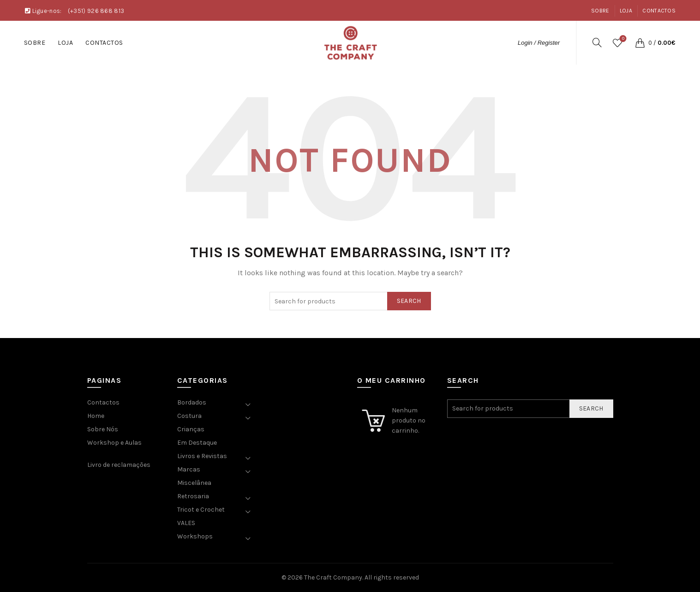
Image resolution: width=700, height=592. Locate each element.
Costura (189, 416)
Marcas (189, 469)
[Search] (597, 42)
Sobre (600, 11)
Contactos (659, 11)
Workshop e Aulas (114, 443)
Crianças (191, 429)
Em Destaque (197, 443)
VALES (186, 523)
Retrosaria (193, 496)
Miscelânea (194, 483)
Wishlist (622, 39)
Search (409, 301)
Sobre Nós (103, 429)
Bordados (192, 402)
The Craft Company (333, 577)
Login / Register (539, 43)
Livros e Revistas (202, 456)
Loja (626, 11)
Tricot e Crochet (201, 510)
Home (96, 416)
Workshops (195, 536)
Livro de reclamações (119, 465)
